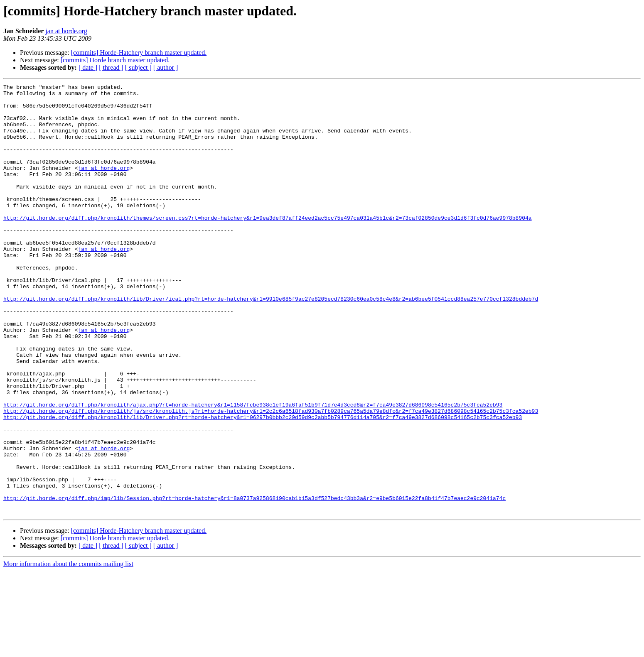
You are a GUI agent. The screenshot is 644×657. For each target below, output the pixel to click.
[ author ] (166, 67)
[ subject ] (138, 67)
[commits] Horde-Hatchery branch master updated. (139, 53)
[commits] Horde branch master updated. (115, 60)
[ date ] (88, 67)
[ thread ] (111, 67)
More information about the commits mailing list (68, 650)
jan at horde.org (66, 31)
